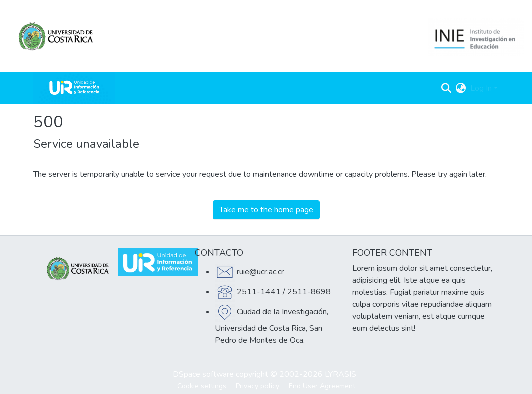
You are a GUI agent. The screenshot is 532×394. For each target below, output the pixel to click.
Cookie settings (202, 386)
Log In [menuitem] (481, 88)
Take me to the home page (266, 210)
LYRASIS (340, 374)
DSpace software (203, 374)
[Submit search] (447, 88)
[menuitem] (461, 88)
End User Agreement (322, 386)
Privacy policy (257, 386)
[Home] (74, 88)
